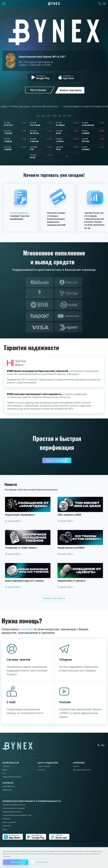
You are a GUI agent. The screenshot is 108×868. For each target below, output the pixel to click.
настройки (7, 856)
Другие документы (9, 822)
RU (103, 745)
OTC (4, 773)
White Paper (7, 826)
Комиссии (41, 770)
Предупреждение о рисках (12, 812)
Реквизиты (6, 819)
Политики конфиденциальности (33, 854)
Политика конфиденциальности (14, 805)
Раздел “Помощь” (44, 766)
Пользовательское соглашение (14, 808)
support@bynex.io (9, 786)
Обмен (5, 770)
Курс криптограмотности (82, 770)
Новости (76, 766)
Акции (5, 829)
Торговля (6, 766)
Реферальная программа (12, 777)
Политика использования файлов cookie (17, 815)
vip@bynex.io (7, 790)
